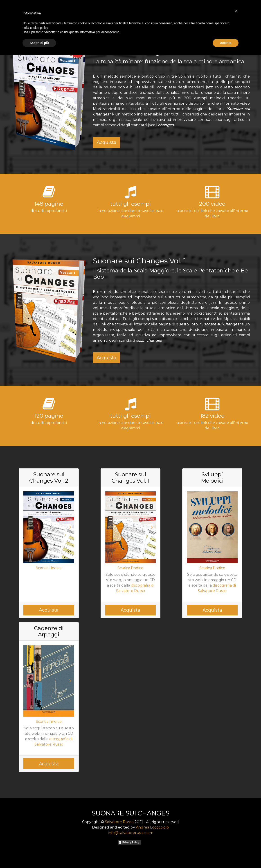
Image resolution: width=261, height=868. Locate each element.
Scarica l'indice (49, 568)
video (225, 11)
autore (210, 11)
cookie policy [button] (39, 840)
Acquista (107, 142)
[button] (27, 527)
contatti (241, 11)
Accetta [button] (226, 856)
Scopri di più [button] (39, 856)
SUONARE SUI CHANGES (39, 11)
